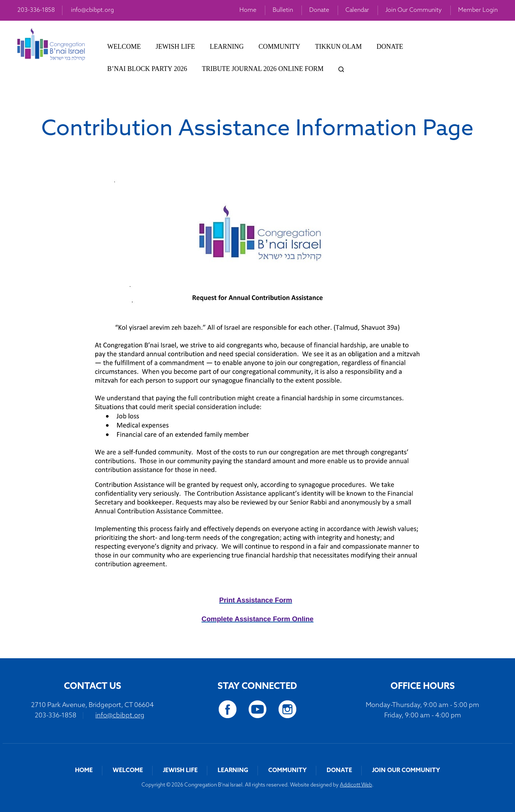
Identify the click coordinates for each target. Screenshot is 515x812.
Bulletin (283, 10)
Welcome (124, 47)
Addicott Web (356, 785)
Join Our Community (414, 10)
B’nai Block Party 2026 (147, 69)
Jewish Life (175, 47)
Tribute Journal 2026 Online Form (262, 69)
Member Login (478, 10)
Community (279, 47)
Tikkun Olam (338, 47)
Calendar (357, 10)
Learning (227, 47)
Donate (319, 10)
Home (248, 10)
